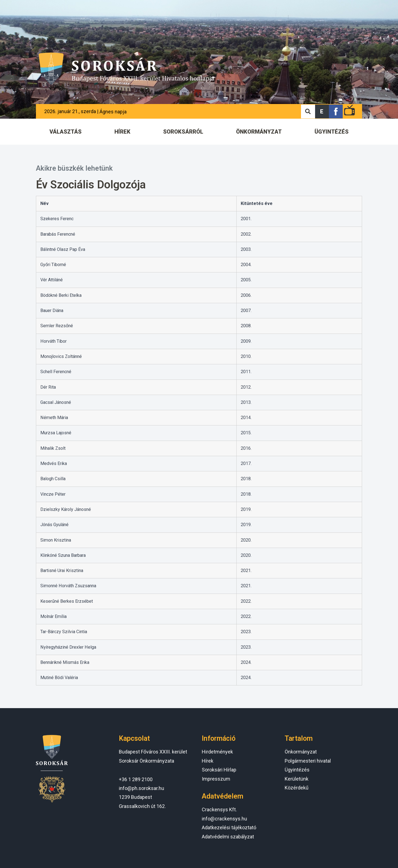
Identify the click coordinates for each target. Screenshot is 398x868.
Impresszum (216, 779)
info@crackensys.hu (224, 819)
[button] (322, 111)
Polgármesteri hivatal (308, 761)
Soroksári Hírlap (219, 770)
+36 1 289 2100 (136, 779)
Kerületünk (297, 779)
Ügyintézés (297, 770)
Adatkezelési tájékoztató (229, 827)
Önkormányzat (301, 752)
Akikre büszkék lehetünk (74, 168)
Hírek (208, 761)
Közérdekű (297, 788)
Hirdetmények (217, 752)
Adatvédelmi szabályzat (228, 837)
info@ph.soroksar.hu (142, 788)
